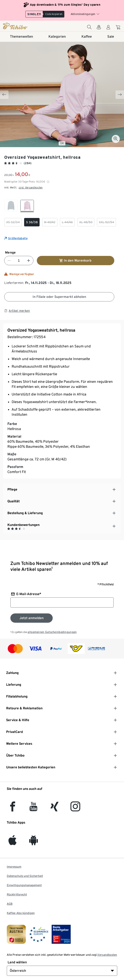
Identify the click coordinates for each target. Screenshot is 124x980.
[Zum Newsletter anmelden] (32, 618)
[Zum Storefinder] (99, 28)
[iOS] (12, 843)
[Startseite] (23, 26)
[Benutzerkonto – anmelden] (108, 28)
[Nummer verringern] (9, 261)
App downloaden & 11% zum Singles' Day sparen (65, 5)
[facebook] (13, 809)
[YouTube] (34, 809)
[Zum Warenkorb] (119, 28)
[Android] (34, 843)
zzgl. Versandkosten (31, 188)
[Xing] (55, 809)
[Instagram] (75, 809)
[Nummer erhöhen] (29, 261)
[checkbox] (11, 206)
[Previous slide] (4, 95)
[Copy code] (54, 14)
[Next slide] (120, 95)
